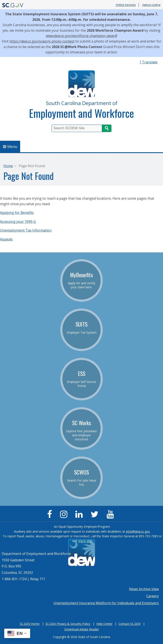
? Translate (149, 62)
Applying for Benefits (17, 213)
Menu (10, 146)
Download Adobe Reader (82, 629)
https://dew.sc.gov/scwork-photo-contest (42, 41)
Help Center (104, 624)
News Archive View (144, 589)
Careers (152, 596)
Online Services (126, 5)
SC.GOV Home (30, 624)
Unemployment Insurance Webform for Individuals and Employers (106, 603)
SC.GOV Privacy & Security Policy (68, 624)
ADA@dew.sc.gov (138, 531)
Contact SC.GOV (129, 624)
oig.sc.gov (85, 541)
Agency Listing (151, 5)
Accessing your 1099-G (18, 222)
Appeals (6, 239)
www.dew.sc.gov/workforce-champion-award (81, 36)
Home (8, 166)
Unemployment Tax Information (26, 230)
